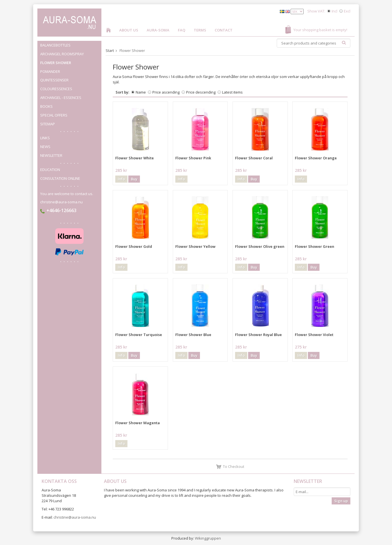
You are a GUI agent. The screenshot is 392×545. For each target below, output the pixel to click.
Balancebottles (71, 45)
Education (50, 170)
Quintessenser (71, 80)
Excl (347, 11)
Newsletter (51, 155)
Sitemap (48, 124)
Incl (335, 11)
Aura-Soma (158, 30)
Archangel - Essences (61, 98)
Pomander (71, 71)
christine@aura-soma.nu (61, 202)
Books (46, 106)
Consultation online (60, 178)
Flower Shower (56, 63)
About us (129, 30)
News (45, 147)
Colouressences (56, 89)
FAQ (182, 30)
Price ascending (166, 92)
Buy (134, 179)
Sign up (341, 501)
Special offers (54, 115)
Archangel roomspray (62, 54)
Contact (224, 30)
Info (121, 179)
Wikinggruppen (208, 538)
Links (45, 138)
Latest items (232, 92)
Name (141, 92)
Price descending (201, 92)
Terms (200, 30)
